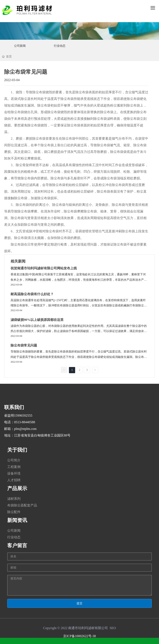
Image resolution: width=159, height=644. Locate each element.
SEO (113, 628)
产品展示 (17, 488)
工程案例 (14, 467)
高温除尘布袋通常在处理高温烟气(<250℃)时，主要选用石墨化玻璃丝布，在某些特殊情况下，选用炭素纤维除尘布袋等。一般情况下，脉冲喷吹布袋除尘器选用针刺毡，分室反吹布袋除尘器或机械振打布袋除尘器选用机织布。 (79, 305)
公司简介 (14, 460)
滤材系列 (14, 499)
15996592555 (23, 416)
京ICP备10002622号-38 (79, 636)
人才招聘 (14, 480)
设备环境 (14, 473)
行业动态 (14, 537)
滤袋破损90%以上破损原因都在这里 (37, 320)
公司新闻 (14, 531)
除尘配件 (14, 512)
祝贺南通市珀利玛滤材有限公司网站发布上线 (44, 268)
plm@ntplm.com (25, 429)
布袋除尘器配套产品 (22, 505)
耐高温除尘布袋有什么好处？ (32, 294)
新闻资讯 (17, 520)
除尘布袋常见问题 (24, 345)
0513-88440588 (25, 422)
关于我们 (17, 450)
